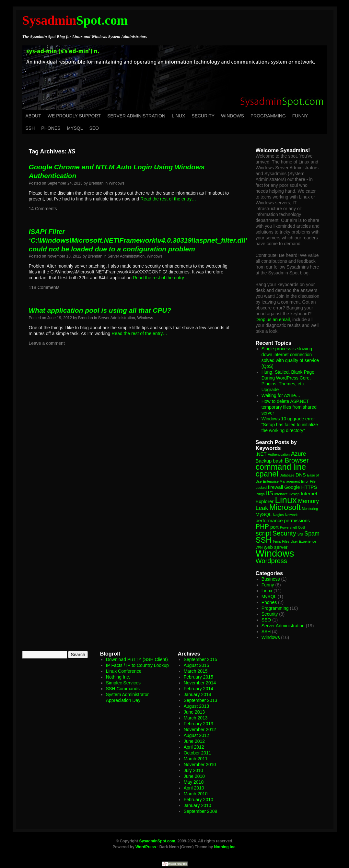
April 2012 (194, 747)
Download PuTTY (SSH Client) (137, 659)
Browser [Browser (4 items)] (297, 460)
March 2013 (196, 718)
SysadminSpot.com (157, 841)
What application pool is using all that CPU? (100, 310)
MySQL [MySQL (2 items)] (264, 514)
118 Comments (44, 287)
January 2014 (198, 694)
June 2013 (194, 712)
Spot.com (75, 20)
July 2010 (193, 770)
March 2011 (196, 759)
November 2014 (200, 683)
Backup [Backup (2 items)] (264, 461)
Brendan (96, 183)
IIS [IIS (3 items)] (270, 493)
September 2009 (201, 811)
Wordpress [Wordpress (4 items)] (271, 561)
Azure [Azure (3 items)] (299, 454)
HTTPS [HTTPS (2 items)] (309, 487)
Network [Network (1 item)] (291, 515)
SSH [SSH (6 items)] (264, 540)
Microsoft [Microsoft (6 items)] (285, 507)
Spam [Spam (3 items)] (312, 534)
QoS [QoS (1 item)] (302, 527)
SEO (94, 128)
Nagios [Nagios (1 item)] (278, 515)
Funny (300, 116)
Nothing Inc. (118, 677)
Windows (233, 116)
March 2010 (196, 794)
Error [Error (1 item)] (305, 481)
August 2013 (197, 706)
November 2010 (200, 765)
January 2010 (198, 805)
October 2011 (198, 753)
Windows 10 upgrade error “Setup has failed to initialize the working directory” (290, 425)
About (33, 116)
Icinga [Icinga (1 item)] (260, 494)
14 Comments (43, 209)
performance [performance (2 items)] (269, 520)
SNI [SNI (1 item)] (300, 534)
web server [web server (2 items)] (276, 547)
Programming (268, 116)
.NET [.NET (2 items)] (261, 454)
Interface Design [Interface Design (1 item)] (287, 494)
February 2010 (198, 800)
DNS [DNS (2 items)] (301, 475)
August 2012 (197, 735)
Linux (178, 116)
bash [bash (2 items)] (278, 461)
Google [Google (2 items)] (292, 487)
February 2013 (198, 724)
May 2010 (194, 782)
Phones (51, 128)
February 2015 (198, 677)
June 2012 (194, 741)
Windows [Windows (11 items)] (275, 553)
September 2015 (201, 659)
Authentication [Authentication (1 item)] (279, 454)
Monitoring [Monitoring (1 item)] (310, 509)
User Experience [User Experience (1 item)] (303, 541)
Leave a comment (47, 343)
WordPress (146, 847)
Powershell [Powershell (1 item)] (288, 527)
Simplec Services (123, 683)
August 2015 (197, 665)
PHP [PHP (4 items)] (262, 526)
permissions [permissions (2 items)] (297, 520)
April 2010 (194, 788)
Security (203, 116)
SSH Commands (123, 689)
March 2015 (196, 671)
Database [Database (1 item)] (287, 475)
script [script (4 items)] (263, 533)
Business (271, 579)
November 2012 (200, 729)
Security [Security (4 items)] (284, 533)
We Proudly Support (74, 116)
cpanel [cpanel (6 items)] (267, 474)
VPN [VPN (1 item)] (259, 548)
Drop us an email (273, 319)
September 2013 (201, 700)
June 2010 (194, 776)
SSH (30, 128)
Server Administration (136, 116)
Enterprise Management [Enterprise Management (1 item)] (281, 481)
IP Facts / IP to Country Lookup (137, 665)
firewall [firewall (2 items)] (276, 487)
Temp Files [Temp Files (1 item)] (281, 541)
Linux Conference (124, 671)
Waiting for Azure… (281, 395)
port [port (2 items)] (274, 527)
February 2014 (198, 689)
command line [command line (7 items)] (281, 467)
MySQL (75, 128)
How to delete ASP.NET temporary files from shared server (289, 407)
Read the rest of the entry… (168, 199)
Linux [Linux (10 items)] (286, 500)
